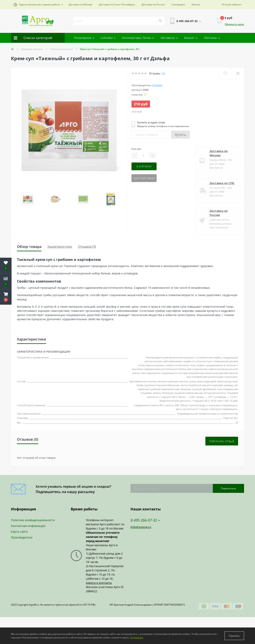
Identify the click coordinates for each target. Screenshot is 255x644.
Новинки (82, 48)
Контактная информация (28, 526)
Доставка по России (153, 4)
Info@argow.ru (141, 527)
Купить (180, 135)
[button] (38, 5)
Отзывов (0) (87, 247)
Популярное (84, 38)
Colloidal (108, 38)
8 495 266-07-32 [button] (145, 520)
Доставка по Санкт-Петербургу (117, 4)
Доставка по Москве (80, 4)
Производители (22, 537)
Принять (234, 636)
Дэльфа (157, 85)
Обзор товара (29, 247)
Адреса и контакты (99, 583)
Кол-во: (136, 149)
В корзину (144, 166)
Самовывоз (178, 4)
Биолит (191, 38)
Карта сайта (19, 532)
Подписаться (228, 488)
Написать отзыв (222, 441)
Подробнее (137, 638)
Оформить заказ (234, 24)
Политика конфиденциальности (33, 520)
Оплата (196, 4)
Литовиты (169, 38)
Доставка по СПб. (222, 183)
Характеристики (60, 247)
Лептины (212, 38)
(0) (163, 73)
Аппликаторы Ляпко (138, 38)
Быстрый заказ (144, 178)
